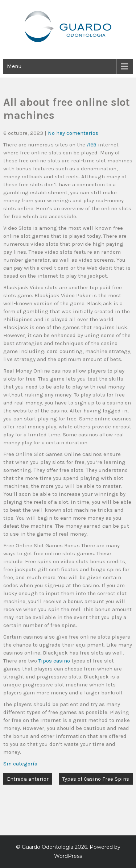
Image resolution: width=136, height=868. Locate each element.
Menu (14, 66)
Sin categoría (20, 764)
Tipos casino (54, 661)
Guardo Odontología (48, 847)
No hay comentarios (73, 133)
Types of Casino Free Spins (96, 779)
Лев (91, 145)
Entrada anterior (28, 779)
